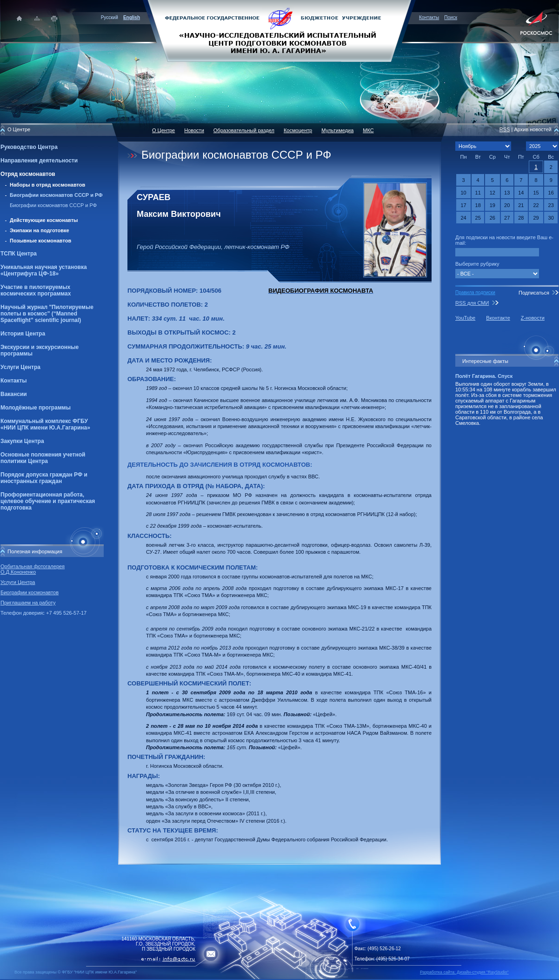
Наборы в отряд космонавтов (47, 185)
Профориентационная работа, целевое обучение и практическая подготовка (48, 501)
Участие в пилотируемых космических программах (36, 290)
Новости (194, 130)
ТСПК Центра (19, 254)
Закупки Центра (22, 441)
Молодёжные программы (36, 408)
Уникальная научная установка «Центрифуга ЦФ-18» (44, 270)
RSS (505, 129)
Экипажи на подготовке (40, 230)
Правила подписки (475, 292)
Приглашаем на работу (28, 603)
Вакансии (14, 394)
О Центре (163, 130)
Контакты (429, 17)
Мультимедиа (337, 130)
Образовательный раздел (244, 130)
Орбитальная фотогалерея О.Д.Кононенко (33, 569)
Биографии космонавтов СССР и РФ (56, 195)
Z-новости (533, 318)
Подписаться (534, 293)
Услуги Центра (20, 367)
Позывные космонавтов (40, 241)
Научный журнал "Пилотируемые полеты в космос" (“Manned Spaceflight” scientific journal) (47, 314)
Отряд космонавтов (28, 174)
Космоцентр (298, 130)
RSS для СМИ (472, 303)
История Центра (23, 334)
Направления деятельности (39, 161)
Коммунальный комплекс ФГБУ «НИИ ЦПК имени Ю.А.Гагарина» (45, 424)
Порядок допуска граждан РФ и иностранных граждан (44, 478)
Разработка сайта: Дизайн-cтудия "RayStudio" (464, 972)
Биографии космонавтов (30, 592)
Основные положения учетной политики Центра (43, 458)
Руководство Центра (29, 147)
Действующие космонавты (44, 220)
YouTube (465, 318)
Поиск (451, 17)
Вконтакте (498, 318)
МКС (368, 130)
